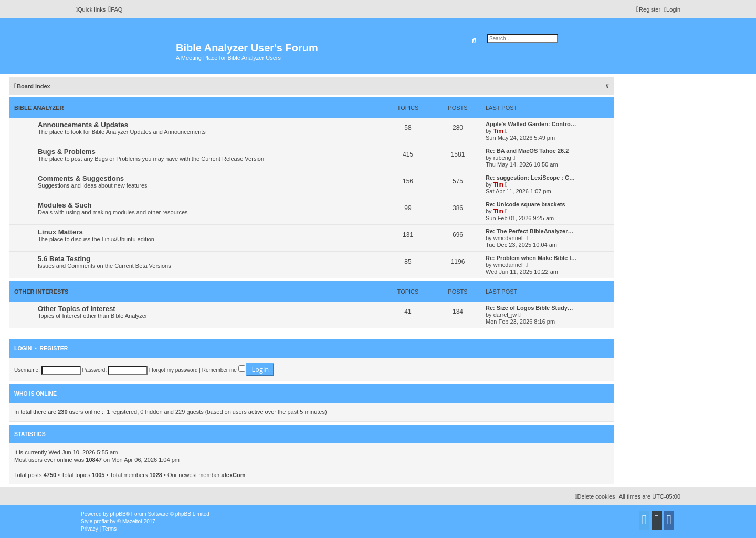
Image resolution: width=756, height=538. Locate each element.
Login (23, 348)
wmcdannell (509, 238)
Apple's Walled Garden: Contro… (531, 124)
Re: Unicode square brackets (526, 204)
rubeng (502, 158)
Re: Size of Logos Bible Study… (529, 308)
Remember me (224, 370)
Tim (498, 131)
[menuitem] (115, 9)
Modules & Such (65, 205)
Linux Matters (60, 232)
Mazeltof (132, 521)
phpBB (118, 514)
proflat (101, 521)
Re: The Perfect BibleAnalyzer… (530, 231)
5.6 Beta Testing (64, 259)
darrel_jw (505, 315)
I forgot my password (174, 370)
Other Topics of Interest (77, 309)
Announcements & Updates (83, 125)
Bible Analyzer (39, 108)
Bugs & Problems (67, 152)
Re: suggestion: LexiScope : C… (530, 178)
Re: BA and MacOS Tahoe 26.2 (527, 151)
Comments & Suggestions (81, 178)
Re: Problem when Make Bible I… (531, 258)
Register (54, 348)
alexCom (234, 475)
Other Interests (41, 292)
